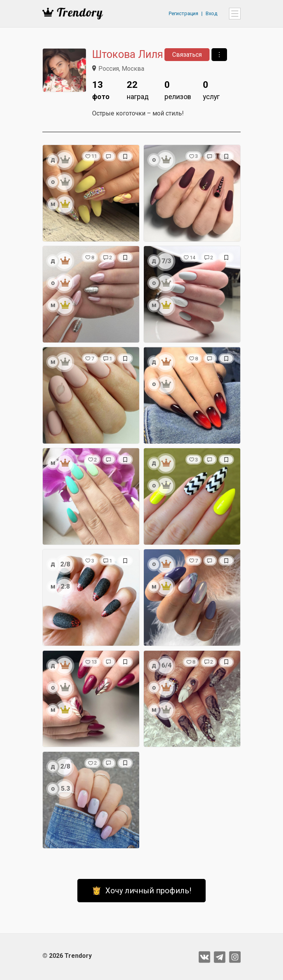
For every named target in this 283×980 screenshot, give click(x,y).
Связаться (187, 55)
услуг (211, 89)
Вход (211, 13)
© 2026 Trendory (67, 956)
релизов (178, 89)
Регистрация (183, 13)
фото (101, 89)
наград (138, 89)
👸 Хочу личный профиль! (141, 891)
